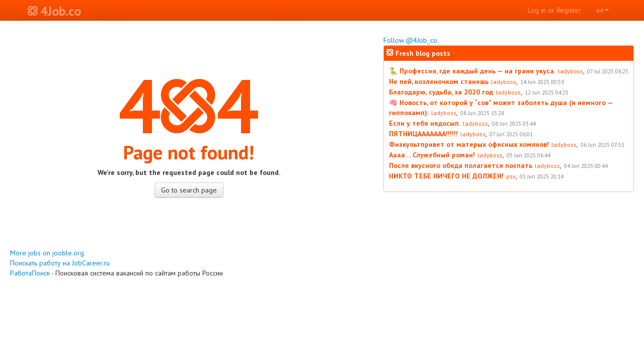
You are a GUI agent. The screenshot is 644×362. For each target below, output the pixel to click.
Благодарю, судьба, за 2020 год (441, 92)
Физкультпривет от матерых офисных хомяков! (469, 144)
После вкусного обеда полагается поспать (461, 165)
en (602, 10)
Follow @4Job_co (410, 40)
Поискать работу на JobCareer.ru (60, 263)
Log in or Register (554, 10)
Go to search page (189, 190)
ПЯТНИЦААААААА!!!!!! (423, 134)
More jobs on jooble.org (47, 253)
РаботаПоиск (30, 273)
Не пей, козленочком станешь (439, 81)
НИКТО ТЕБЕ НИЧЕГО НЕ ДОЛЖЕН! (446, 176)
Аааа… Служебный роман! (432, 155)
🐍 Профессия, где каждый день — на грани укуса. (472, 71)
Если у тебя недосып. (425, 123)
